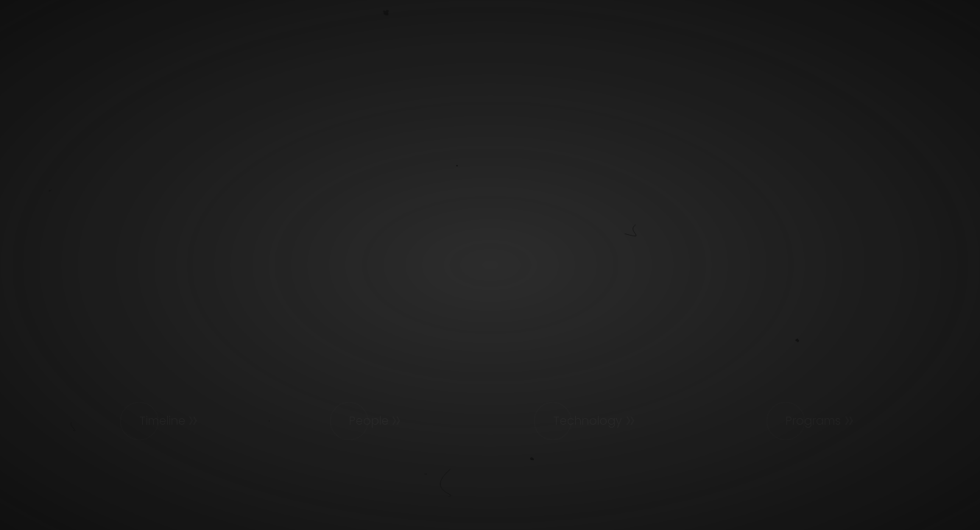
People (369, 421)
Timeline (162, 421)
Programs (813, 421)
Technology (588, 421)
